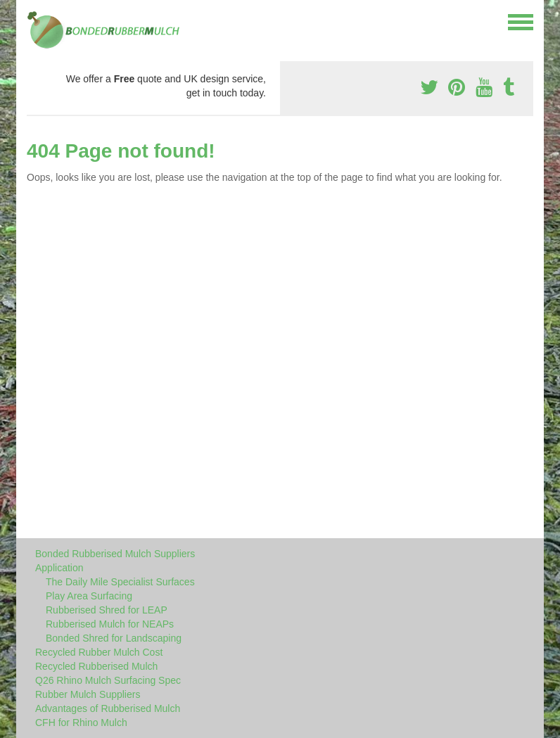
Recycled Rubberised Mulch (96, 666)
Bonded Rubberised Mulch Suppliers (115, 554)
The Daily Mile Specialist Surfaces (120, 582)
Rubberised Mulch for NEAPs (110, 624)
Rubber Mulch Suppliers (88, 694)
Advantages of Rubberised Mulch (108, 708)
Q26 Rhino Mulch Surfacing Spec (108, 680)
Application (59, 568)
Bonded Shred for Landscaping (114, 638)
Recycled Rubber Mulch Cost (99, 652)
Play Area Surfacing (89, 596)
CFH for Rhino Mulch (81, 723)
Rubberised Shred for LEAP (107, 610)
